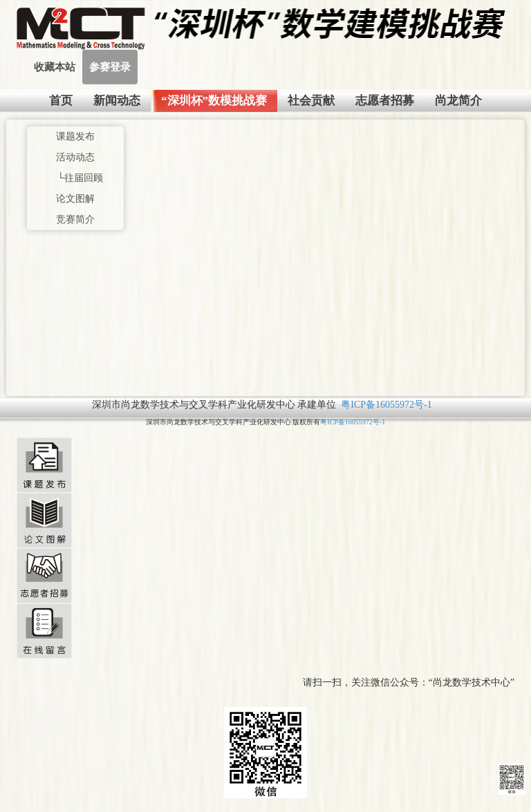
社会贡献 (311, 101)
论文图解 (75, 199)
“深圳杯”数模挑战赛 (214, 101)
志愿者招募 (385, 101)
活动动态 (75, 157)
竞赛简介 (75, 219)
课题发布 (75, 136)
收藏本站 (55, 67)
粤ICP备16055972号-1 (386, 405)
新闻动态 (117, 101)
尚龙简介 (458, 101)
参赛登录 (110, 67)
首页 (61, 101)
